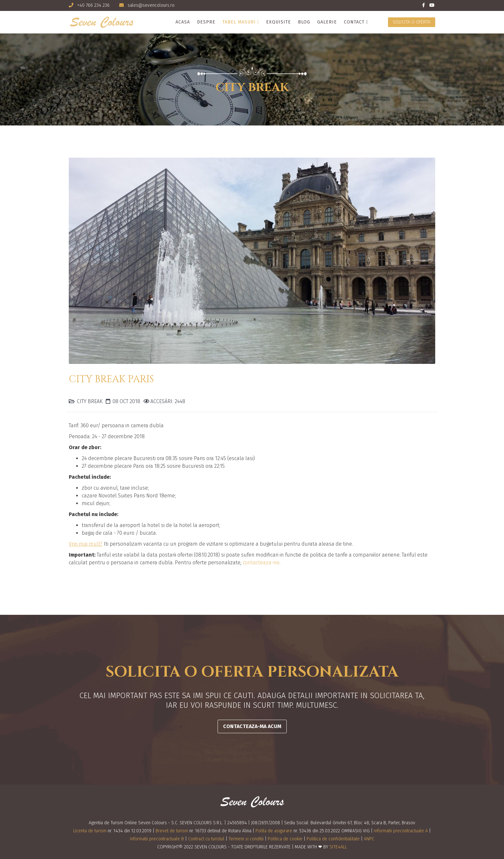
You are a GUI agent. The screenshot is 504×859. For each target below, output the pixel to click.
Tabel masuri (239, 22)
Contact (354, 22)
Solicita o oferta (412, 22)
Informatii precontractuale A (401, 831)
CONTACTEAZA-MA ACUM (252, 726)
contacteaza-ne (261, 563)
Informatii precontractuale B (157, 839)
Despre (206, 22)
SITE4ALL (338, 847)
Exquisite (279, 22)
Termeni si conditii (246, 839)
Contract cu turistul (206, 839)
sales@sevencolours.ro (151, 5)
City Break (90, 401)
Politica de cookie (285, 839)
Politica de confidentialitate (333, 839)
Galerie (327, 22)
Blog (304, 22)
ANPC (369, 839)
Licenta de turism (90, 831)
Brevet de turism (172, 831)
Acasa (183, 22)
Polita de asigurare (274, 831)
